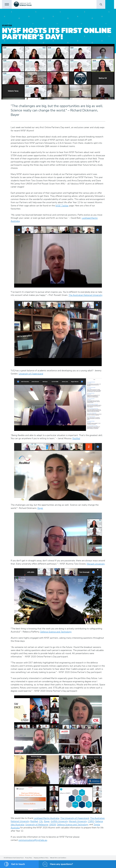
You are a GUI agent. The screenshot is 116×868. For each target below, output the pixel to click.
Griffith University (59, 821)
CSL (41, 821)
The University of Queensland (75, 818)
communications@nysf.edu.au (33, 840)
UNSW (53, 825)
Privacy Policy (29, 858)
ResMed (76, 438)
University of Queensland (31, 374)
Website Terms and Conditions (58, 858)
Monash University (96, 564)
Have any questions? (61, 864)
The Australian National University (85, 295)
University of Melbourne (37, 825)
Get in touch (18, 864)
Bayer (40, 508)
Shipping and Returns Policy (41, 858)
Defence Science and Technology (56, 632)
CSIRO (91, 821)
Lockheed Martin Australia (46, 818)
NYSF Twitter (62, 206)
